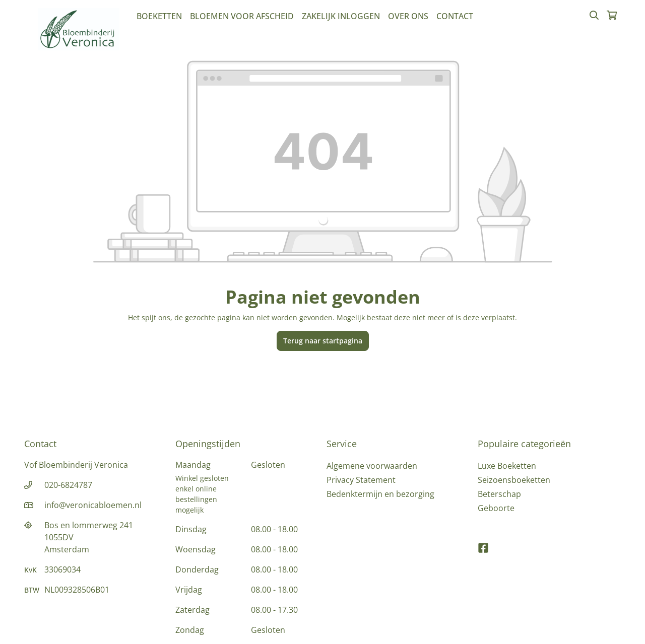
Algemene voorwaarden (372, 466)
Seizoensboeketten (514, 480)
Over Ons (408, 16)
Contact (455, 16)
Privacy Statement (361, 480)
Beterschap (499, 494)
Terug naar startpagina (323, 341)
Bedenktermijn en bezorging (380, 494)
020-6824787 (68, 485)
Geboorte (496, 508)
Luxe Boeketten (507, 466)
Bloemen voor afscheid (242, 16)
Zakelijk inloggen (341, 16)
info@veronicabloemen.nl (93, 505)
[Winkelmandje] (612, 16)
